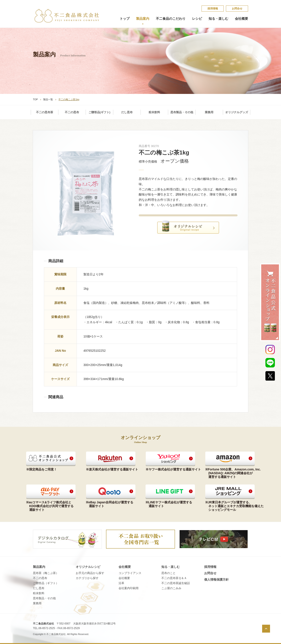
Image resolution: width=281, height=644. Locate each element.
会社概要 (241, 19)
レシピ (197, 19)
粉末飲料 (154, 112)
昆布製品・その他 (182, 112)
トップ (125, 19)
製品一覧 (48, 99)
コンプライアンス (130, 573)
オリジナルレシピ (88, 567)
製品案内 (143, 19)
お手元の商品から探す (90, 573)
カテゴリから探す (87, 578)
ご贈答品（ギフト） (46, 583)
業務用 (209, 112)
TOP (35, 99)
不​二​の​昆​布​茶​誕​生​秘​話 (176, 583)
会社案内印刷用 (129, 588)
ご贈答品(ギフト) (99, 112)
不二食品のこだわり (171, 19)
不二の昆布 (72, 112)
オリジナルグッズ (237, 112)
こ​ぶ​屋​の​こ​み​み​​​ (171, 588)
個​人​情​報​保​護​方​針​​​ (216, 579)
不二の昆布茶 (45, 112)
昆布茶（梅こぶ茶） (46, 573)
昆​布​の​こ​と (168, 573)
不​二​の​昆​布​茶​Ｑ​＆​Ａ (174, 578)
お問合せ (237, 9)
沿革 (121, 583)
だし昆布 (127, 112)
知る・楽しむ (218, 19)
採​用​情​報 (213, 9)
